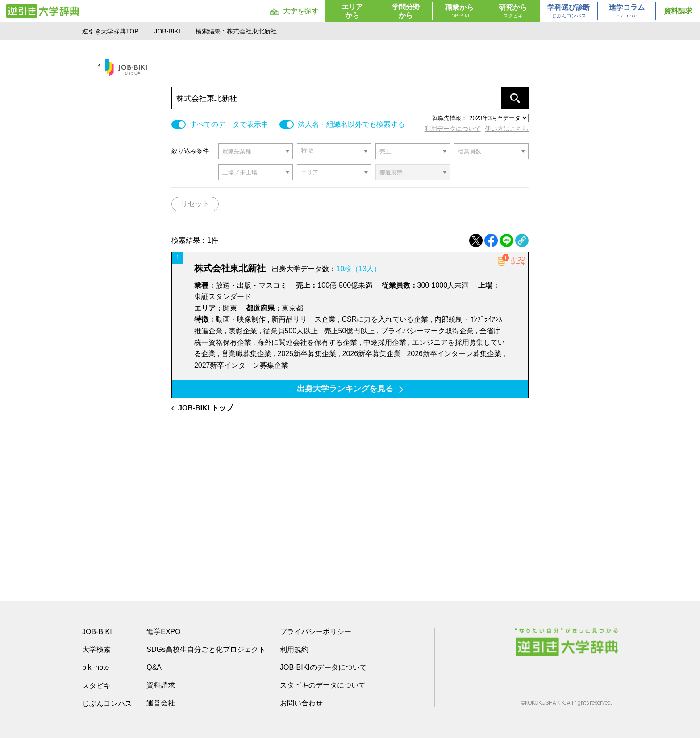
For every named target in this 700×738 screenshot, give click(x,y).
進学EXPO (163, 632)
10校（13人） (358, 269)
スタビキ (96, 685)
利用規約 (294, 649)
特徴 (307, 151)
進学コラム (627, 12)
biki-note (96, 667)
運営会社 (161, 703)
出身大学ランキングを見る (350, 389)
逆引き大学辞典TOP (110, 31)
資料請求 (678, 11)
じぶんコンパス (107, 703)
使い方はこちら (507, 129)
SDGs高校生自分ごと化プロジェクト (206, 649)
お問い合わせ (301, 703)
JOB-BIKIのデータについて (323, 667)
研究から (513, 12)
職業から (459, 12)
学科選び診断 (569, 12)
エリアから (352, 11)
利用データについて (453, 129)
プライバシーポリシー (316, 632)
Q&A (154, 667)
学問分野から (406, 11)
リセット (195, 204)
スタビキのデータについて (323, 685)
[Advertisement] (350, 494)
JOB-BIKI (167, 31)
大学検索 (96, 649)
